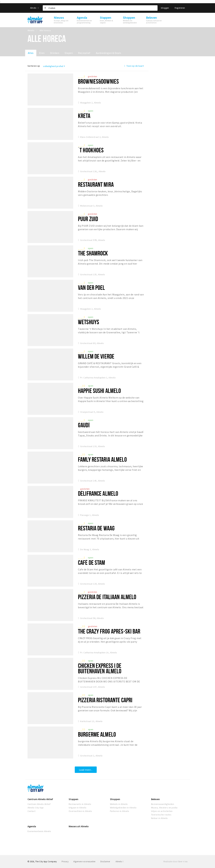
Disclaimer (105, 862)
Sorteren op (34, 66)
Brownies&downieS (98, 81)
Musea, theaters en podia (164, 808)
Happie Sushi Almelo (99, 391)
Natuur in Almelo (159, 818)
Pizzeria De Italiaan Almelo (107, 597)
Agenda (32, 826)
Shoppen (115, 799)
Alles (31, 53)
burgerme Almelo (97, 734)
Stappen (73, 799)
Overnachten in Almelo (80, 811)
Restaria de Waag (96, 528)
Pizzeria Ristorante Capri (105, 700)
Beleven (155, 799)
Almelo (34, 8)
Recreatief (84, 53)
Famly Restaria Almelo (102, 459)
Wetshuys (89, 322)
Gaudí (84, 425)
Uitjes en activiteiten (162, 811)
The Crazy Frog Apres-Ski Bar (109, 631)
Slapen (69, 53)
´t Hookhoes (91, 150)
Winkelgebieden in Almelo (123, 808)
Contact (32, 811)
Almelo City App (36, 808)
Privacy (65, 862)
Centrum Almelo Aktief (40, 799)
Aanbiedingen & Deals (109, 53)
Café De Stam (91, 562)
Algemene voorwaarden (84, 862)
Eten (42, 53)
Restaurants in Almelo (80, 804)
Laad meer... (86, 770)
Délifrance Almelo (98, 493)
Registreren (180, 8)
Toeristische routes (161, 815)
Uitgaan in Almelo (77, 808)
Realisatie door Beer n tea (175, 862)
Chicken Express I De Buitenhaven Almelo (100, 668)
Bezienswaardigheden (163, 804)
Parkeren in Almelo (120, 811)
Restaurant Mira (96, 184)
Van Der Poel (91, 287)
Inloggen (165, 8)
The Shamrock (93, 253)
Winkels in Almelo (119, 804)
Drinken (55, 53)
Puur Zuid (88, 219)
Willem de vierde (96, 356)
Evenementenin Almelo (39, 831)
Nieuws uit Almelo (79, 826)
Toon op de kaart (134, 66)
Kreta (84, 116)
